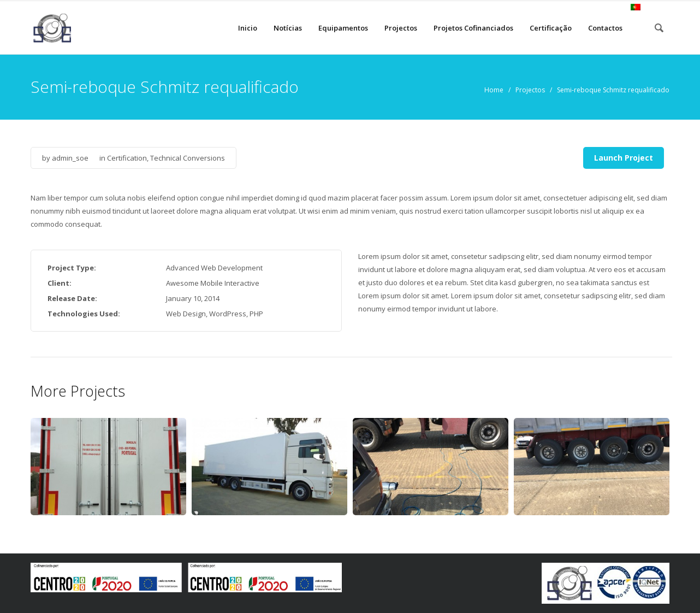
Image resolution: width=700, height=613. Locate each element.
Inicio (248, 28)
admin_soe (70, 158)
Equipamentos (343, 28)
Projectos (401, 28)
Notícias (288, 28)
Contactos (605, 28)
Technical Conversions (188, 158)
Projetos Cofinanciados (473, 28)
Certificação (551, 28)
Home (494, 90)
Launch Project (624, 158)
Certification (127, 158)
